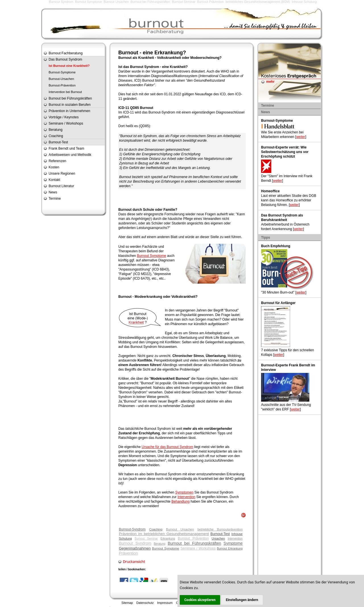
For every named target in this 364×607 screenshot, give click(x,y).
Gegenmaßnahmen (135, 548)
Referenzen (57, 161)
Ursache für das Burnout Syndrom (167, 447)
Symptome (178, 456)
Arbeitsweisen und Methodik (70, 155)
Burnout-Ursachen (61, 79)
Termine (55, 199)
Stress (199, 356)
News (53, 192)
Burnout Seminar (184, 2)
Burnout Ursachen (116, 2)
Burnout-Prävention (62, 85)
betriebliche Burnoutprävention (220, 529)
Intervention (186, 497)
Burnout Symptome (88, 2)
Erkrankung (168, 539)
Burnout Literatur (61, 186)
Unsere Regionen (62, 174)
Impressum (165, 603)
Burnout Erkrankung (230, 549)
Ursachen (218, 538)
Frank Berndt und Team (66, 148)
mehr (270, 82)
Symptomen (184, 492)
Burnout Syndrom (61, 2)
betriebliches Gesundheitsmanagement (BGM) (258, 2)
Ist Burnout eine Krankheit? (69, 66)
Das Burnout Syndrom (65, 59)
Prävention (128, 553)
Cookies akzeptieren (200, 600)
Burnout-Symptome (62, 72)
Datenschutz (145, 603)
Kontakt (54, 180)
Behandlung (181, 501)
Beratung (160, 544)
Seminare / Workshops (198, 548)
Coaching (156, 529)
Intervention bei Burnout (65, 92)
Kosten (54, 167)
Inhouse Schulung (304, 2)
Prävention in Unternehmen (69, 111)
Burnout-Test (220, 534)
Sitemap (127, 603)
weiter (301, 137)
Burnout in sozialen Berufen (70, 105)
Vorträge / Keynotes (64, 117)
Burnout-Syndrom (132, 529)
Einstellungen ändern (242, 600)
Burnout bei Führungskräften (150, 2)
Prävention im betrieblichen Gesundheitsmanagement (164, 534)
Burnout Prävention (210, 2)
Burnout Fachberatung (66, 53)
